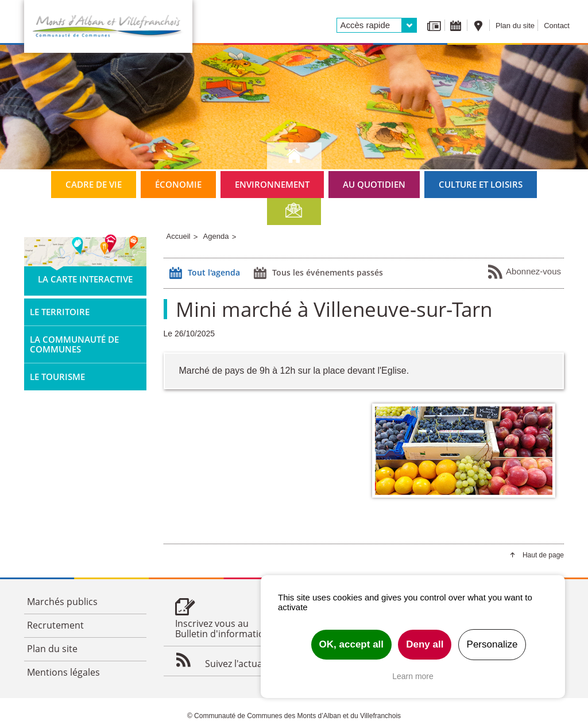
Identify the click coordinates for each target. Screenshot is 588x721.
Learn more (413, 676)
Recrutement (55, 625)
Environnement (272, 184)
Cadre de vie (94, 184)
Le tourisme (57, 377)
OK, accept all (351, 644)
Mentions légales (63, 672)
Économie (178, 184)
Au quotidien (374, 184)
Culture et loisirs (481, 184)
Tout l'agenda (203, 273)
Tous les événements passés (317, 273)
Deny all (425, 644)
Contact (557, 26)
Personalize (492, 644)
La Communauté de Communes (74, 344)
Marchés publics (62, 602)
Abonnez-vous (524, 272)
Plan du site (515, 26)
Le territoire (60, 312)
